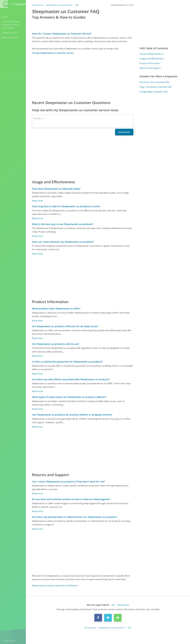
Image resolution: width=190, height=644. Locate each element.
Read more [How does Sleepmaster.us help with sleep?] (38, 201)
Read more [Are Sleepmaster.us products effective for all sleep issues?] (38, 338)
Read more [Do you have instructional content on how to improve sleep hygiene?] (38, 511)
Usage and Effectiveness (152, 59)
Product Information (150, 63)
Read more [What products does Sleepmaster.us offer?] (38, 321)
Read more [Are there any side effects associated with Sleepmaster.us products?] (38, 391)
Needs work (123, 605)
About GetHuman (11, 37)
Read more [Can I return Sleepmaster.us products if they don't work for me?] (38, 494)
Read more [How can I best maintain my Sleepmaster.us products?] (38, 254)
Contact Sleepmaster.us (151, 54)
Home (5, 17)
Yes (113, 605)
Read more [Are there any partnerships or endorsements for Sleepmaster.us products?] (38, 529)
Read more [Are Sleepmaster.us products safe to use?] (38, 356)
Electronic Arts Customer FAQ (154, 82)
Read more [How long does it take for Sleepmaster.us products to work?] (38, 218)
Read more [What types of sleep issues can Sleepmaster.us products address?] (38, 409)
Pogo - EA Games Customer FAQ (155, 87)
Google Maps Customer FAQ (154, 92)
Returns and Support (150, 68)
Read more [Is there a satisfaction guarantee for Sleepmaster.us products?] (38, 374)
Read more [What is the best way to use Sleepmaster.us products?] (38, 236)
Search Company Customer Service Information (11, 25)
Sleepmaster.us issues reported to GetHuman (55, 586)
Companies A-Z (9, 33)
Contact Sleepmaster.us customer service (53, 53)
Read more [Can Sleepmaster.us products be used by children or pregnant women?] (38, 427)
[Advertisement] (83, 77)
